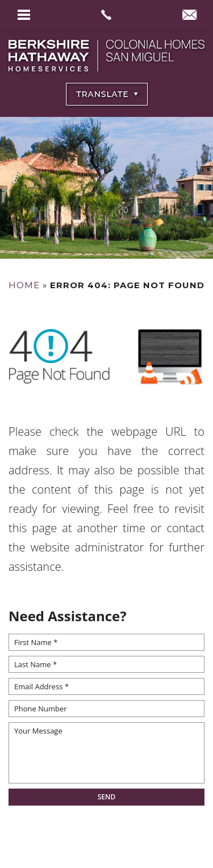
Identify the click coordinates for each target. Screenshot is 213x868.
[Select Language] (107, 94)
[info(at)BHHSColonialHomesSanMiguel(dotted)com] (189, 16)
